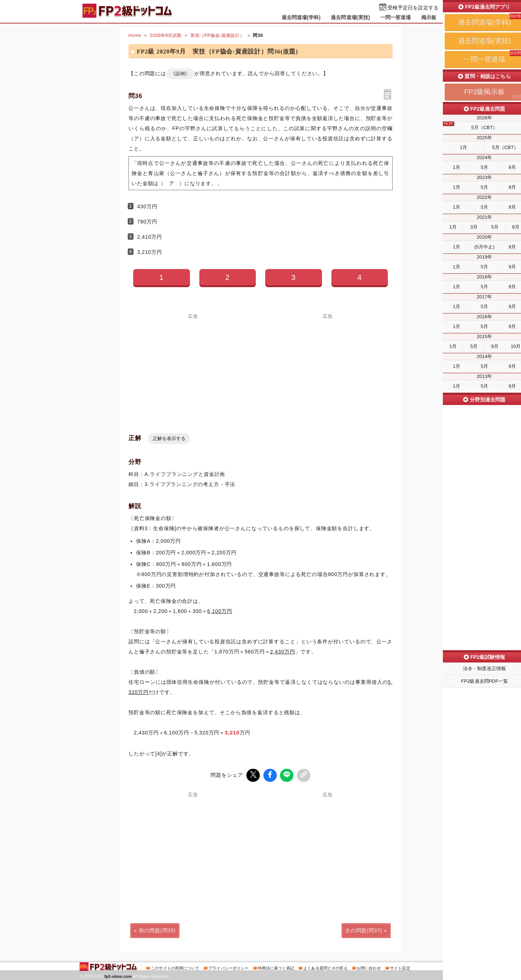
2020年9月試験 (166, 35)
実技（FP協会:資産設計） (217, 35)
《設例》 (180, 74)
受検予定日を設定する (413, 8)
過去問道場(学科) (301, 17)
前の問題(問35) (157, 929)
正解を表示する (169, 438)
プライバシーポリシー (228, 967)
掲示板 (429, 17)
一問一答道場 (396, 17)
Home (135, 35)
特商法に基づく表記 (276, 967)
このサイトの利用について (175, 967)
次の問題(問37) (364, 929)
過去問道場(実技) (350, 17)
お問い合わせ (369, 967)
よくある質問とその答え (325, 967)
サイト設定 (400, 967)
